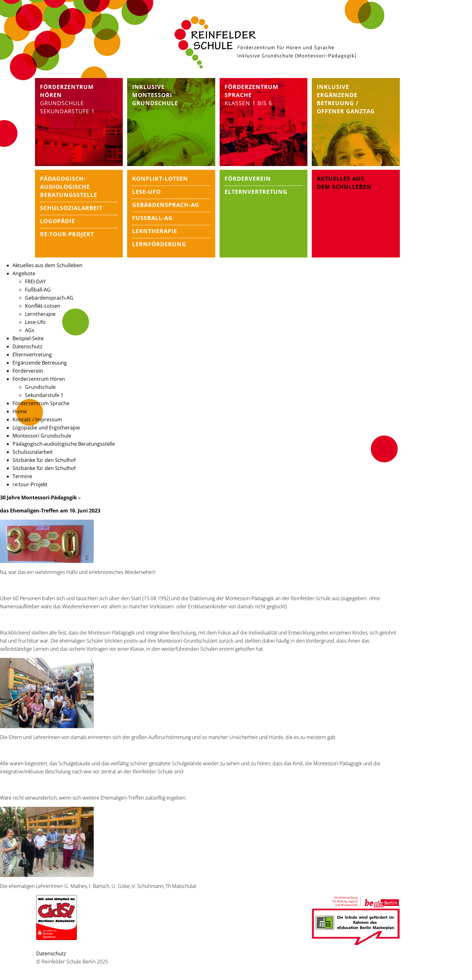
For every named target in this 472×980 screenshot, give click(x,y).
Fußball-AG (38, 290)
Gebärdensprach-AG (49, 298)
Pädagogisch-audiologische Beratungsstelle (64, 444)
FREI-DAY (35, 282)
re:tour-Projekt (30, 484)
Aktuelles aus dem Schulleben (47, 265)
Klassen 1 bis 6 (251, 95)
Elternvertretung (32, 355)
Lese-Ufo (35, 322)
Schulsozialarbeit (33, 452)
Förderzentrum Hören (39, 379)
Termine (22, 476)
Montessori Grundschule (42, 436)
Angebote (24, 273)
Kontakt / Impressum (37, 419)
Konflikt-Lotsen (43, 306)
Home (20, 411)
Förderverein (28, 371)
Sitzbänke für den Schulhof (44, 460)
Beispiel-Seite (28, 338)
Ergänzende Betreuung (40, 363)
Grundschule (62, 103)
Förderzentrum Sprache (41, 403)
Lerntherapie (40, 314)
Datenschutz (27, 346)
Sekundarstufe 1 (67, 111)
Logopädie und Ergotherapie (46, 428)
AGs (30, 330)
